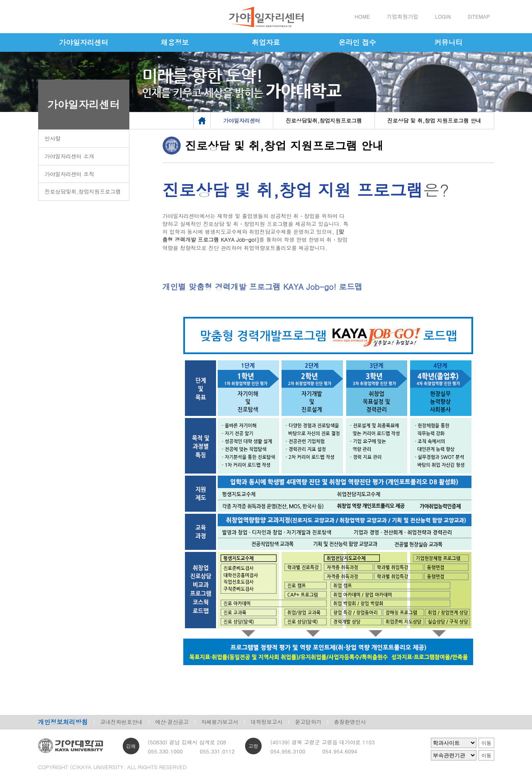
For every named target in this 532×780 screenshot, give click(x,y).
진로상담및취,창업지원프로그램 (83, 191)
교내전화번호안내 (121, 722)
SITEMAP (479, 16)
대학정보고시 (266, 722)
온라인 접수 (357, 42)
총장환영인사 (350, 722)
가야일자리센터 (84, 42)
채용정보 (175, 42)
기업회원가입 (402, 16)
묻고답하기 (308, 722)
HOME (362, 16)
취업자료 (266, 42)
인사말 (53, 138)
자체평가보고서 (220, 722)
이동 (486, 743)
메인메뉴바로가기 (0, 0)
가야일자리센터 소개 (69, 156)
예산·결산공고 (172, 722)
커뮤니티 (449, 42)
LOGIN (443, 16)
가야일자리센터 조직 (69, 174)
